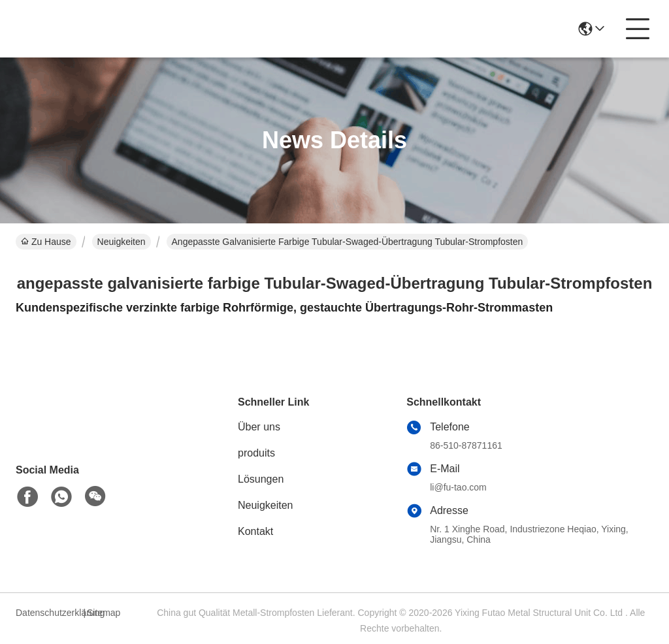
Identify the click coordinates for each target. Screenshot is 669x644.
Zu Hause (46, 242)
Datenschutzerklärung (48, 613)
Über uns (259, 427)
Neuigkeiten (122, 242)
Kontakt (255, 531)
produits (256, 453)
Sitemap (104, 613)
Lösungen (261, 479)
